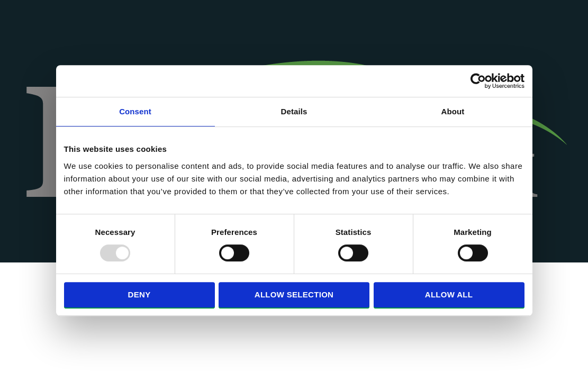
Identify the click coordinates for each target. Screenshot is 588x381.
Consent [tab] (135, 111)
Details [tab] (294, 111)
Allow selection (294, 294)
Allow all (449, 294)
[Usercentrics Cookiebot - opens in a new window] (478, 81)
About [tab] (453, 111)
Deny (139, 294)
